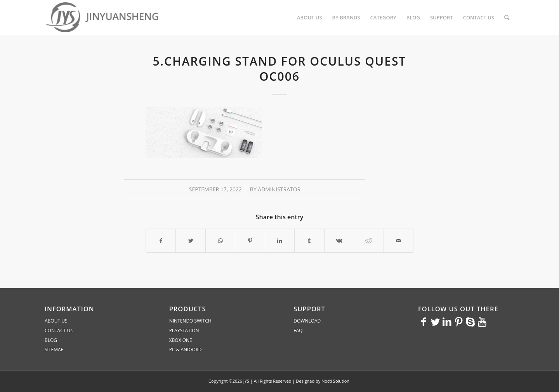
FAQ (298, 330)
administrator (279, 189)
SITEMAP (54, 350)
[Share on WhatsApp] (220, 241)
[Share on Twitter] (190, 241)
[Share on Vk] (339, 241)
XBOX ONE (181, 340)
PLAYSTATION (184, 330)
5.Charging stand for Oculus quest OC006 (280, 69)
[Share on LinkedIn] (280, 241)
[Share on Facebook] (161, 241)
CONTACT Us (59, 330)
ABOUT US (56, 321)
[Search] (507, 17)
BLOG (51, 340)
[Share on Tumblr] (309, 241)
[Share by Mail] (399, 241)
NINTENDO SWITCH (190, 321)
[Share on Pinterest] (250, 241)
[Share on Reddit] (369, 241)
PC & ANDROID (186, 350)
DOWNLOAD (307, 321)
